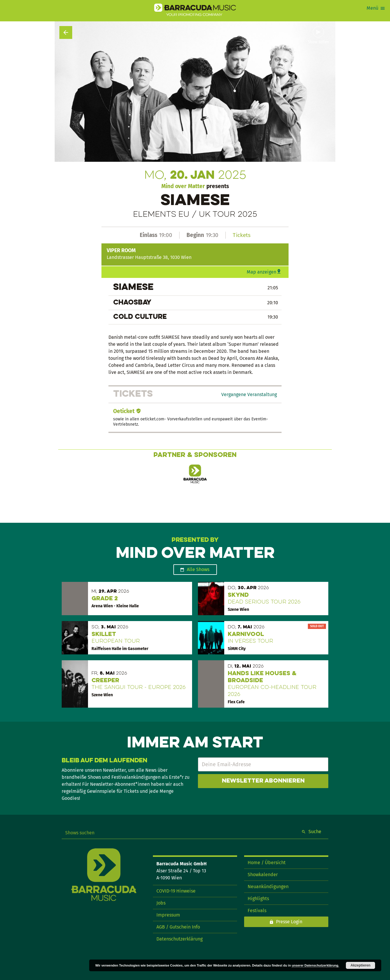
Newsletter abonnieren (263, 781)
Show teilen (318, 42)
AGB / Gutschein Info (178, 927)
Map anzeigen (262, 272)
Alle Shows (198, 569)
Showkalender (263, 875)
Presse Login (289, 922)
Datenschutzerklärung (180, 939)
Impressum (168, 915)
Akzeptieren (360, 965)
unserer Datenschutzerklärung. (315, 965)
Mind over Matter (183, 186)
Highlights (258, 899)
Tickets (242, 235)
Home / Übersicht (267, 863)
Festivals (257, 911)
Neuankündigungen (268, 887)
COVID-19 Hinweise (176, 891)
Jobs (161, 903)
